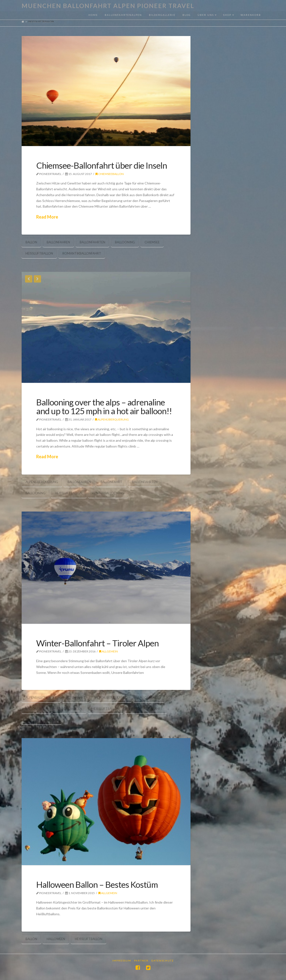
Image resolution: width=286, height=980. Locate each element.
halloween (56, 939)
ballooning (125, 242)
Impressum (122, 961)
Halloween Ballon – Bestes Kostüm (97, 884)
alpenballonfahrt (41, 697)
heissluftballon (39, 253)
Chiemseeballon (110, 174)
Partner (141, 961)
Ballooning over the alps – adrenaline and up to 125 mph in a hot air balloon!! (104, 407)
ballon (31, 242)
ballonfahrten (92, 242)
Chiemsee (152, 242)
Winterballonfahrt (146, 709)
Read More (47, 217)
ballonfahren (58, 242)
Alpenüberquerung (112, 419)
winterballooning (108, 493)
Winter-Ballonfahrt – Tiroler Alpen (97, 643)
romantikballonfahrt (82, 253)
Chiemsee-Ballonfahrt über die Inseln (102, 165)
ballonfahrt (111, 482)
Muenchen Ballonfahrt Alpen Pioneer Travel (108, 6)
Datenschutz (163, 961)
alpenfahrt (76, 697)
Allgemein (108, 651)
